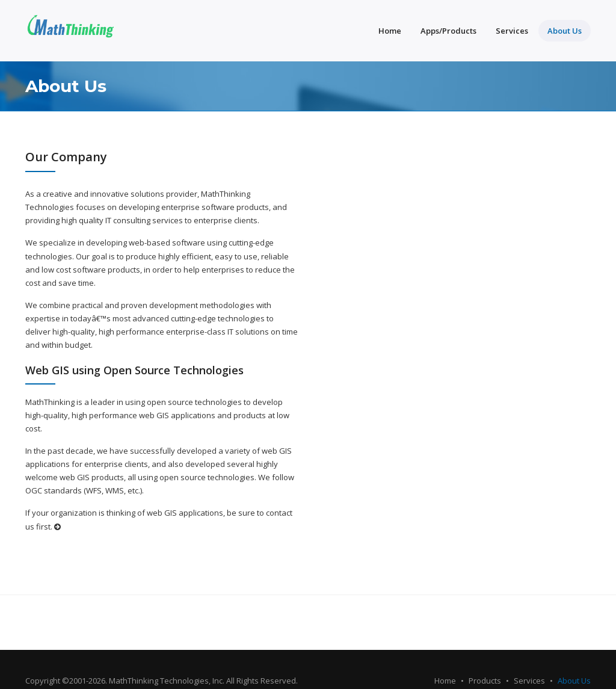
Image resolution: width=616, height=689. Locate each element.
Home (390, 31)
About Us (565, 31)
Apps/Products (448, 31)
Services (512, 31)
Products (485, 681)
